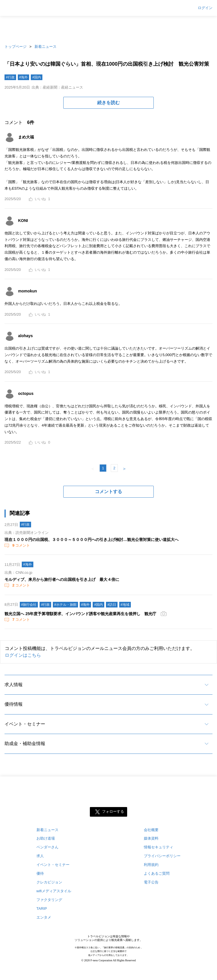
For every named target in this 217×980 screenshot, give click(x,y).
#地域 (125, 605)
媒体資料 (151, 838)
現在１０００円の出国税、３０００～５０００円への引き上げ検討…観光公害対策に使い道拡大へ (92, 540)
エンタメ (44, 917)
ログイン (205, 8)
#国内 (37, 77)
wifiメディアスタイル (54, 891)
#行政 (10, 77)
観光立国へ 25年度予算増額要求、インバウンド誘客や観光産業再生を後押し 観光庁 (80, 614)
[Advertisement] (108, 28)
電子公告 (151, 882)
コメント (21, 545)
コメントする (108, 492)
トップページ (16, 47)
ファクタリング (49, 900)
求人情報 (14, 685)
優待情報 (14, 704)
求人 (40, 856)
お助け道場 (46, 838)
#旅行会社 (29, 605)
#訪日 (112, 605)
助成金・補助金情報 (25, 743)
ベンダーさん (47, 847)
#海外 (24, 77)
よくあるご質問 (157, 873)
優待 (40, 873)
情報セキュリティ (159, 847)
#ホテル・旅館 (65, 605)
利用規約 (151, 865)
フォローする (113, 811)
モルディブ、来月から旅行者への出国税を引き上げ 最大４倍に (62, 579)
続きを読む (108, 103)
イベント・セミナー (25, 724)
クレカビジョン (49, 882)
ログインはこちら (23, 655)
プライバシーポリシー (162, 856)
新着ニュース (45, 47)
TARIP (42, 909)
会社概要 (151, 830)
